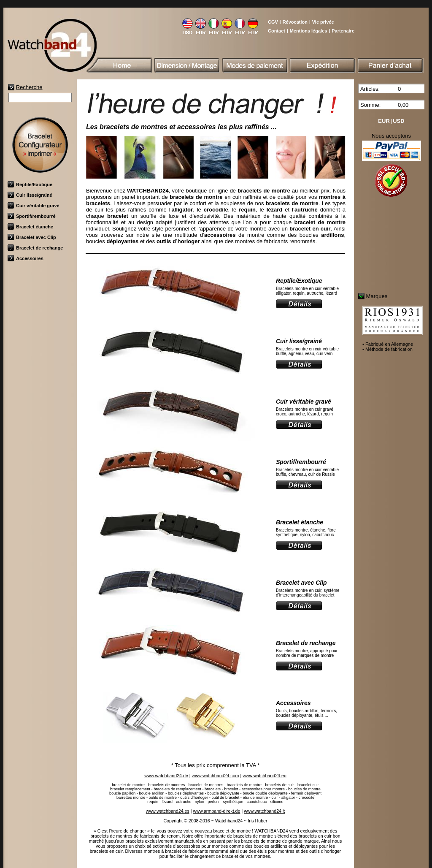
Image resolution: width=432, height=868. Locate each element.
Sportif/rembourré (32, 216)
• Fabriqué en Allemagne (388, 344)
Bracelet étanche (30, 227)
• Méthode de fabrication (387, 349)
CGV (273, 22)
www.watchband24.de (166, 776)
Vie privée (323, 22)
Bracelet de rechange (35, 248)
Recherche (29, 87)
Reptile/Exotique (30, 184)
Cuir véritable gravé (34, 206)
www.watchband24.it (264, 811)
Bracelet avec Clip (32, 237)
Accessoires (26, 258)
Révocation (295, 22)
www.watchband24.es (168, 811)
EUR (384, 121)
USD (398, 121)
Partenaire (343, 31)
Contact (277, 31)
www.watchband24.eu (265, 776)
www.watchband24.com (216, 776)
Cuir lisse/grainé (30, 195)
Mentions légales (309, 31)
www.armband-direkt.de (216, 811)
